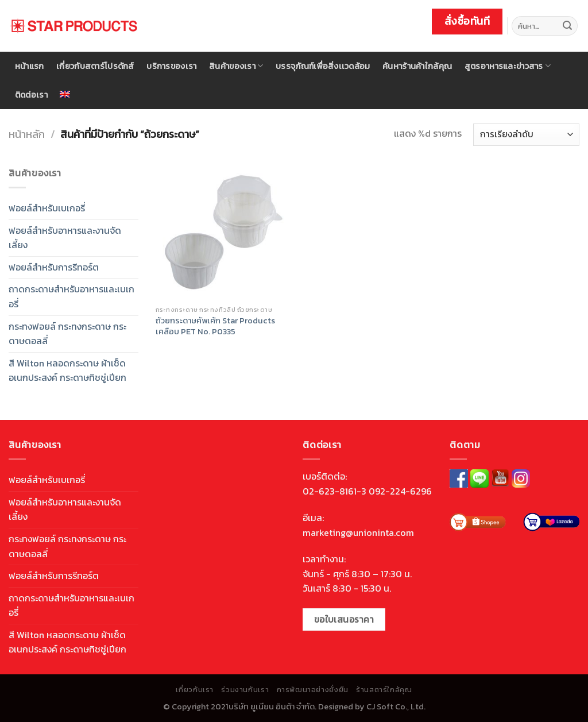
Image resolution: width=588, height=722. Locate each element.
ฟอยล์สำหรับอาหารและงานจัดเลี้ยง (65, 238)
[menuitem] (65, 94)
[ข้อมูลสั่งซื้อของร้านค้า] (526, 135)
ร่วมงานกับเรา (245, 690)
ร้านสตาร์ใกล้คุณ (384, 690)
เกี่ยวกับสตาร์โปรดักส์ (95, 66)
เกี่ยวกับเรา (195, 690)
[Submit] (567, 26)
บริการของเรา (171, 66)
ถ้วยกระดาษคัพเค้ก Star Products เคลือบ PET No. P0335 (215, 326)
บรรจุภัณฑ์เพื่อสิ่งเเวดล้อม (323, 66)
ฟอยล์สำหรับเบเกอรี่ (47, 208)
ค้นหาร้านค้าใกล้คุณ (417, 66)
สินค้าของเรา (236, 66)
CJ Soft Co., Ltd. (396, 706)
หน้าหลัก (27, 134)
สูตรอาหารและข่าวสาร (508, 66)
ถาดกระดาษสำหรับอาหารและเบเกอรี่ (71, 296)
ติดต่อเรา (31, 95)
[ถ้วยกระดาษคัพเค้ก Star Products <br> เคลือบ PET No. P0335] (223, 233)
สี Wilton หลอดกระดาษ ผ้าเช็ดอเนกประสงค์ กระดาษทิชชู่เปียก (67, 370)
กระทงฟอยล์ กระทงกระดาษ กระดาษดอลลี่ (67, 334)
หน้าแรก (30, 66)
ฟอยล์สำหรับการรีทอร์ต (54, 267)
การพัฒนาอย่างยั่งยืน (313, 690)
